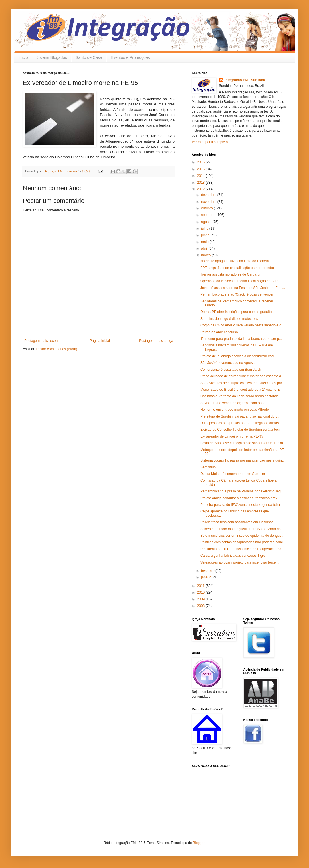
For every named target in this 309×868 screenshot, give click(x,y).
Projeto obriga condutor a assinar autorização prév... (240, 498)
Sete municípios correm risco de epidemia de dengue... (242, 536)
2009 (201, 599)
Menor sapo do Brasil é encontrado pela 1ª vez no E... (241, 390)
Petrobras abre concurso (219, 332)
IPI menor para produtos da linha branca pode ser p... (241, 339)
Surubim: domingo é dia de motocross (229, 319)
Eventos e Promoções (130, 57)
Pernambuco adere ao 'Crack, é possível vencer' (237, 294)
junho (206, 235)
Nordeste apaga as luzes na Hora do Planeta (235, 261)
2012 (201, 189)
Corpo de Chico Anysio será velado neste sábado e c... (242, 325)
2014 (201, 176)
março (206, 255)
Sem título (208, 467)
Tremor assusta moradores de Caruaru (230, 274)
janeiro (207, 577)
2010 (201, 592)
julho (205, 228)
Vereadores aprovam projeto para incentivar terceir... (240, 562)
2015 (201, 169)
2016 (201, 162)
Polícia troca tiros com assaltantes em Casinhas (237, 522)
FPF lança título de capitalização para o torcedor (237, 268)
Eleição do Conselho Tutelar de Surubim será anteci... (241, 430)
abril (205, 248)
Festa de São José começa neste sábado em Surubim (242, 443)
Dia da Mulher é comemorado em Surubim (233, 474)
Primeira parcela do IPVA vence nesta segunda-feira (240, 505)
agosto (207, 222)
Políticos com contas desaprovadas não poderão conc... (243, 542)
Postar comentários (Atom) (57, 349)
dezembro (209, 195)
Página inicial (100, 341)
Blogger (199, 843)
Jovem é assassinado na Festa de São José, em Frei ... (243, 288)
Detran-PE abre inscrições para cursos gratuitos (237, 312)
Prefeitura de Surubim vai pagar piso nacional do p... (240, 416)
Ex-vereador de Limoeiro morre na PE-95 (232, 436)
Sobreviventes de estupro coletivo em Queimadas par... (242, 383)
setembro (209, 215)
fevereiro (208, 571)
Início (23, 57)
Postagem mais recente (42, 341)
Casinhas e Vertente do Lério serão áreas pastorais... (241, 396)
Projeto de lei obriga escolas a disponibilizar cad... (238, 356)
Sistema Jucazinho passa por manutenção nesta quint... (243, 460)
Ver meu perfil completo (210, 142)
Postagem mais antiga (156, 341)
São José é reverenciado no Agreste (228, 363)
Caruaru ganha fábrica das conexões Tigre (233, 556)
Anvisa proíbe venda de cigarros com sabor (233, 403)
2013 (201, 183)
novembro (209, 202)
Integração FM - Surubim (245, 80)
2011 (201, 586)
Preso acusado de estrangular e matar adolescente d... (242, 376)
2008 (201, 606)
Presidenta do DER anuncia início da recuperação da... (242, 549)
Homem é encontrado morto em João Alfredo (234, 410)
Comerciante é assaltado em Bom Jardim (232, 370)
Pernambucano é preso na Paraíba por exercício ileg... (242, 491)
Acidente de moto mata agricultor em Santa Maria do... (242, 529)
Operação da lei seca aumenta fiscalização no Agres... (242, 281)
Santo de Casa (89, 57)
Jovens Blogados (52, 57)
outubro (207, 208)
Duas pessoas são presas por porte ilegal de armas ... (241, 423)
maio (205, 242)
